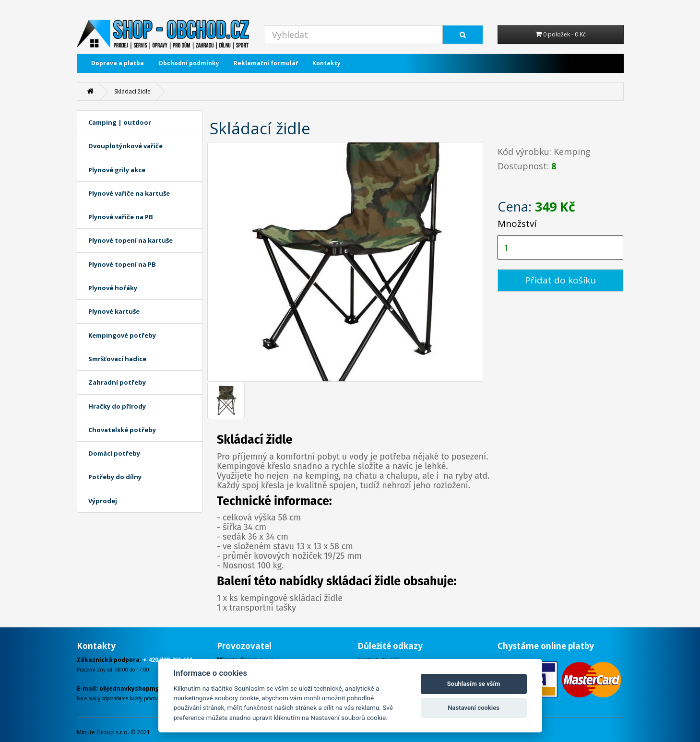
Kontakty (326, 63)
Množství (517, 224)
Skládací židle (132, 91)
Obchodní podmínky (189, 63)
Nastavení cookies (474, 708)
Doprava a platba (118, 63)
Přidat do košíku (560, 280)
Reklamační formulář (266, 63)
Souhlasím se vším (474, 684)
